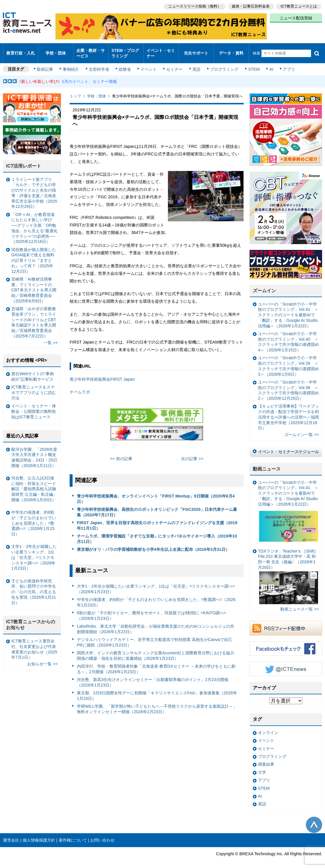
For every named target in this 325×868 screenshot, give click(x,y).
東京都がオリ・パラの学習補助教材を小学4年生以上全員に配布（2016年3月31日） (153, 544)
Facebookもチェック (286, 643)
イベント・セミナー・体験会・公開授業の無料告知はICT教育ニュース (34, 406)
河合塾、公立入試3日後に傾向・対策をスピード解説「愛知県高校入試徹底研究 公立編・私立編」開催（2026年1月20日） (34, 484)
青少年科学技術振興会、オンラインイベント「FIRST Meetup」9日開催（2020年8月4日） (156, 494)
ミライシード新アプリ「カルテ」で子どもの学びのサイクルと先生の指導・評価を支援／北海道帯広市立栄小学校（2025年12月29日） (34, 188)
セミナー (174, 64)
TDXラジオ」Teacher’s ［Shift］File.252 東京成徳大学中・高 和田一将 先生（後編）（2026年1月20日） (288, 572)
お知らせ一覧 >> (43, 659)
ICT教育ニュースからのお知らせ (31, 620)
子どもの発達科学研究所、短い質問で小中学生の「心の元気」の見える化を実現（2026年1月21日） (34, 587)
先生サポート (196, 51)
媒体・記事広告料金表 (250, 6)
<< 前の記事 (121, 453)
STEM (252, 64)
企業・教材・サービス (90, 50)
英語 (195, 64)
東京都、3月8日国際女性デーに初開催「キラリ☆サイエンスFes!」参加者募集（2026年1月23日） (157, 691)
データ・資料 (231, 51)
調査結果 (266, 759)
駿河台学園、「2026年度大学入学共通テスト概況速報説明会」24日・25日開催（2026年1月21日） (34, 452)
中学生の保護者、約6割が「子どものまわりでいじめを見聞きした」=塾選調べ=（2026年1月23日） (156, 597)
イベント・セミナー (161, 50)
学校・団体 (56, 51)
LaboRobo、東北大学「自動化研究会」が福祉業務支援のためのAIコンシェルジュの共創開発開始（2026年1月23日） (156, 624)
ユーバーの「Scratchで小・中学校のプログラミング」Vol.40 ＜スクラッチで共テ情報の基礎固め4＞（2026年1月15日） (288, 337)
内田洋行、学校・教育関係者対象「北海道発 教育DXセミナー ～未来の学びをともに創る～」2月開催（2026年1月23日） (156, 664)
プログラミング (222, 64)
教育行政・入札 (21, 51)
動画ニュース (267, 464)
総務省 (125, 64)
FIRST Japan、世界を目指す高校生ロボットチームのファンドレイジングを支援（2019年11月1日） (157, 521)
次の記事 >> (192, 453)
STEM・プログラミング (125, 50)
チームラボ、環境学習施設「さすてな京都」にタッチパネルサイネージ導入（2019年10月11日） (157, 534)
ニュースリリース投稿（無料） (193, 6)
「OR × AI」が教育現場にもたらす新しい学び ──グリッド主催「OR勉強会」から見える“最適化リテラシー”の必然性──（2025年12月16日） (34, 223)
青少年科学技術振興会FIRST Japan (102, 374)
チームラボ (80, 387)
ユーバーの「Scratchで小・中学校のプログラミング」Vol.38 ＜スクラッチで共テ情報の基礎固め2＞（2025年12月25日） (288, 385)
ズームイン (264, 286)
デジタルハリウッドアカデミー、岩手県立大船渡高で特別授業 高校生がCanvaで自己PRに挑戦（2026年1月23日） (155, 637)
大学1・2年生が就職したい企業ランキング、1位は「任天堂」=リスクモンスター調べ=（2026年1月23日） (156, 584)
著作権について (73, 835)
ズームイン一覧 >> (302, 430)
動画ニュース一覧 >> (300, 604)
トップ (75, 91)
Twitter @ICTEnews (286, 664)
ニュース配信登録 (296, 17)
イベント (148, 64)
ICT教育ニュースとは (299, 6)
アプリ (286, 64)
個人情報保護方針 (39, 835)
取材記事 (46, 64)
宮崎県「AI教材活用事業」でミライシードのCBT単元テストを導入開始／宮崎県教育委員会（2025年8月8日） (34, 285)
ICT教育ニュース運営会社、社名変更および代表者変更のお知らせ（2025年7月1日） (34, 644)
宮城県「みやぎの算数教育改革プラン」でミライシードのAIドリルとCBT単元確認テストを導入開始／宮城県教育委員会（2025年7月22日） (34, 317)
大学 (262, 767)
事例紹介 (72, 64)
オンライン (268, 728)
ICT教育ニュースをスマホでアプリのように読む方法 (34, 387)
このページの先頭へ (314, 820)
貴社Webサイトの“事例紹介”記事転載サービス (32, 372)
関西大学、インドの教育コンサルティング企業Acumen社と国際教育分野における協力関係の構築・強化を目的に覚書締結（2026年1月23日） (156, 651)
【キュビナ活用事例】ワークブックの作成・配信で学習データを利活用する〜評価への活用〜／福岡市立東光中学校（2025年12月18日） (288, 412)
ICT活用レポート (24, 161)
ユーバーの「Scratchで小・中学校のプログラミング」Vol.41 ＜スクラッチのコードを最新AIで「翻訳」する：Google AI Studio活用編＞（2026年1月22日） (288, 310)
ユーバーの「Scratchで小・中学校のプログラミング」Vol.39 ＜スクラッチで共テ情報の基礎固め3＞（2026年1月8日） (288, 361)
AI (268, 64)
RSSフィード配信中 (286, 623)
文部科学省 (99, 64)
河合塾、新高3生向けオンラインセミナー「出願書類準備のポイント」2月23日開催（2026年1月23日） (153, 677)
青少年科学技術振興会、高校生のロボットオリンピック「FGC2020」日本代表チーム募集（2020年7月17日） (157, 507)
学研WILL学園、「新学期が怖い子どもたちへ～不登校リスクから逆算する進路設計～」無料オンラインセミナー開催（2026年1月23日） (157, 704)
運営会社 (11, 835)
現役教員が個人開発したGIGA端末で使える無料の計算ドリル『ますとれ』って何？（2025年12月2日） (34, 255)
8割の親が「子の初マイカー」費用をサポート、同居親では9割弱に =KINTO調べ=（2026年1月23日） (152, 611)
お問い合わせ (102, 835)
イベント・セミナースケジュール (288, 447)
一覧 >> (51, 338)
